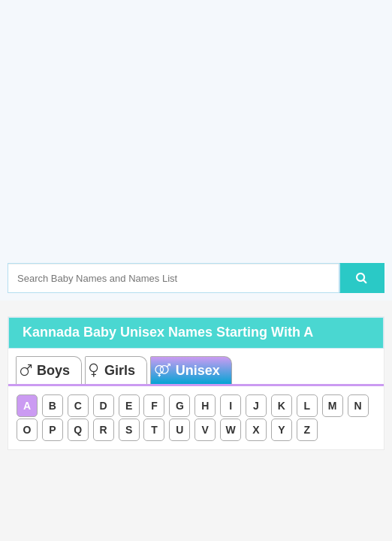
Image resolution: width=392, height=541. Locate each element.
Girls (112, 370)
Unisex (187, 370)
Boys (45, 370)
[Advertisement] (200, 154)
